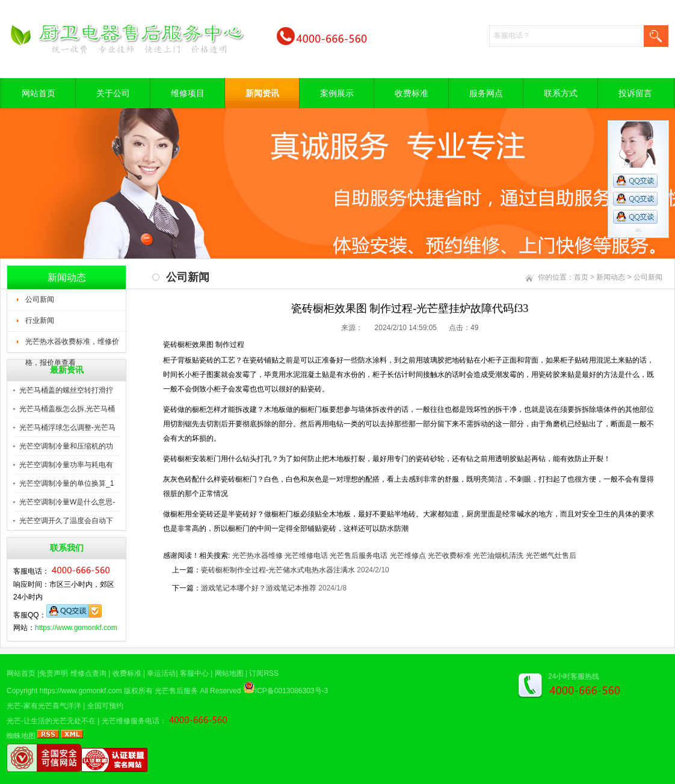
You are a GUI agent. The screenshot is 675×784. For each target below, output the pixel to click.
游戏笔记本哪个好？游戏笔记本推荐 (259, 588)
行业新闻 (40, 320)
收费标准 (411, 93)
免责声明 (54, 673)
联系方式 (561, 93)
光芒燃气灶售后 (551, 556)
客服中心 (194, 673)
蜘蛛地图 (21, 736)
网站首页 (39, 93)
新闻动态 (611, 277)
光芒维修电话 (306, 556)
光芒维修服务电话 (131, 721)
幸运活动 (161, 673)
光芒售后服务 (176, 691)
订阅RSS (264, 673)
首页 (581, 277)
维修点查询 (88, 673)
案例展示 (337, 93)
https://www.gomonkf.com (76, 628)
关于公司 (113, 93)
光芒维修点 (408, 556)
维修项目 (188, 93)
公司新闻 (40, 299)
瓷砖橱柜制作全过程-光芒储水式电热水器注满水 (278, 570)
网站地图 (229, 673)
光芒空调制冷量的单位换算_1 (66, 483)
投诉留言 (635, 93)
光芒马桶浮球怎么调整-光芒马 (67, 427)
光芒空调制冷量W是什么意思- (67, 502)
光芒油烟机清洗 (498, 556)
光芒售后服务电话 (359, 556)
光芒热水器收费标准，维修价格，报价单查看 (72, 345)
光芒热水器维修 (257, 556)
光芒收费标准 (449, 556)
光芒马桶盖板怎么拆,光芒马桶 (67, 409)
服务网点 (486, 93)
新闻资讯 (262, 93)
